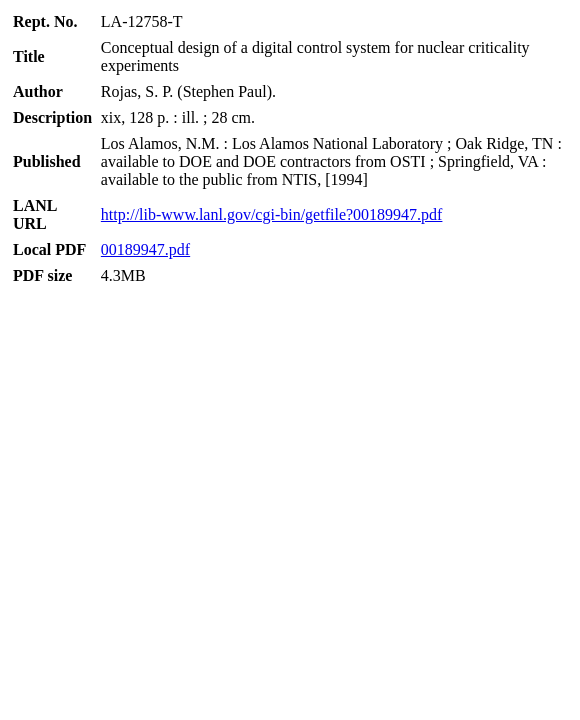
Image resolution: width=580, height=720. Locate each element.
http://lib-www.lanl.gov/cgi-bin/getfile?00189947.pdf (272, 214)
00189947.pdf (145, 249)
